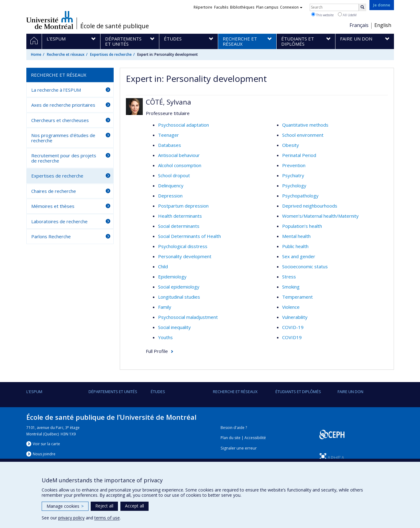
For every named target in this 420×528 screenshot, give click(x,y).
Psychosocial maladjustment (188, 317)
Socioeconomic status (305, 266)
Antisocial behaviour (179, 155)
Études (158, 392)
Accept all (134, 506)
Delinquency (171, 186)
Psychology (294, 186)
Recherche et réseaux (66, 54)
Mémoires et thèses (53, 206)
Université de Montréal (50, 20)
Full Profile (157, 351)
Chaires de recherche (54, 191)
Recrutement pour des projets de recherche (64, 158)
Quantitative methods (305, 125)
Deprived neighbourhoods (310, 206)
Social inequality (174, 327)
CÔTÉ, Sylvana (168, 102)
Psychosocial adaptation (184, 125)
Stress (289, 277)
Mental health (296, 236)
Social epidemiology (179, 287)
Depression (170, 196)
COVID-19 (293, 327)
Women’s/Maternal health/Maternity (320, 216)
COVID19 (292, 337)
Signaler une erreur (239, 448)
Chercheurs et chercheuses (60, 120)
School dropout (174, 175)
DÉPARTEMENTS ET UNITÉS (113, 392)
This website (322, 15)
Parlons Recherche (51, 236)
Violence (291, 307)
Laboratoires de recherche (59, 221)
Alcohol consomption (180, 165)
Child (163, 266)
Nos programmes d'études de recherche (63, 138)
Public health (295, 246)
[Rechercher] (362, 7)
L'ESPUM (34, 392)
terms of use (107, 518)
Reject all (104, 506)
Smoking (291, 287)
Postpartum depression (183, 206)
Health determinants (180, 216)
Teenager (168, 135)
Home (36, 54)
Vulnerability (295, 317)
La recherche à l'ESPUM (56, 90)
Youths (165, 337)
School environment (303, 135)
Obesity (291, 145)
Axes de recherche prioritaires (63, 105)
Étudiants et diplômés (298, 392)
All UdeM (347, 15)
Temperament (297, 297)
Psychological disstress (183, 246)
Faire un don (350, 392)
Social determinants (179, 226)
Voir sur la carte (46, 444)
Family (165, 307)
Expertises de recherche (111, 54)
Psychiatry (293, 175)
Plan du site (231, 438)
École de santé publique (115, 26)
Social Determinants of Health (189, 236)
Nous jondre (44, 454)
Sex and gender (299, 256)
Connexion (291, 7)
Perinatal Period (299, 155)
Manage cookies (65, 506)
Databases (170, 145)
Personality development (185, 256)
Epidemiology (172, 277)
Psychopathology (300, 196)
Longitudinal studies (179, 297)
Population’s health (302, 226)
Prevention (294, 165)
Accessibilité (255, 438)
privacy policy (71, 518)
